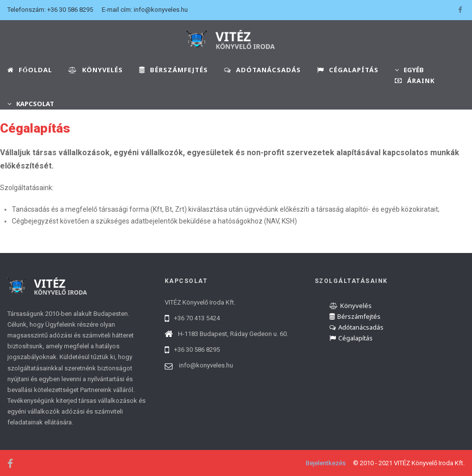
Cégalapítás (351, 338)
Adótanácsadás (356, 327)
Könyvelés (351, 306)
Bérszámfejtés (355, 316)
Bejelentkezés (326, 463)
